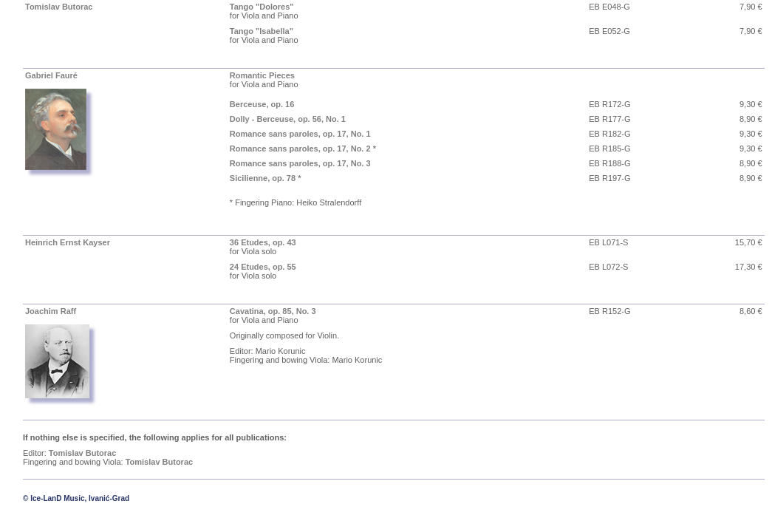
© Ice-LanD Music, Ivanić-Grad (76, 498)
